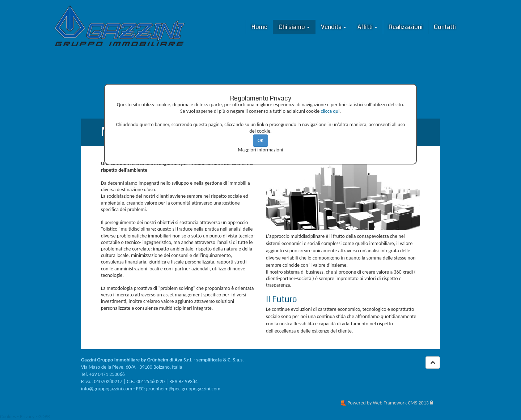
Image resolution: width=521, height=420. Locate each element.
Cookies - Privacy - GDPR (25, 417)
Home (259, 27)
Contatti (445, 27)
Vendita (334, 27)
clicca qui (330, 111)
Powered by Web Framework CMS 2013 (388, 403)
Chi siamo (294, 27)
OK (261, 140)
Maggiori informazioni (260, 150)
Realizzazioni (406, 27)
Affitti (367, 27)
